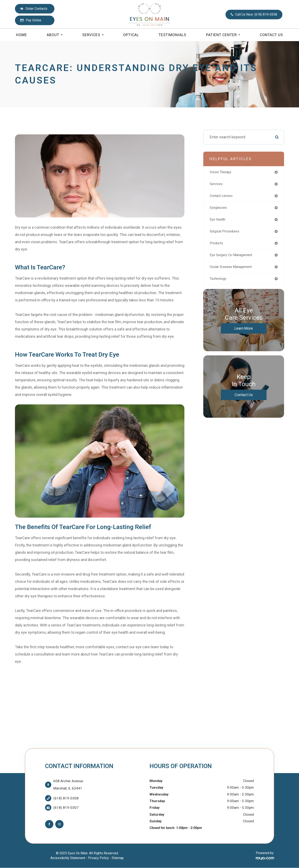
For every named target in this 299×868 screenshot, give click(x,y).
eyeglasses (219, 209)
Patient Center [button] (223, 35)
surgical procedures (226, 234)
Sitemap (118, 858)
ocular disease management (233, 270)
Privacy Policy (98, 858)
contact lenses (223, 197)
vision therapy (222, 172)
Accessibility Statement (68, 858)
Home (21, 35)
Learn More (244, 332)
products (217, 246)
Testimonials (172, 35)
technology (219, 283)
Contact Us (271, 35)
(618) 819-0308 (66, 798)
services (217, 185)
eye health (219, 221)
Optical (131, 35)
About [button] (55, 35)
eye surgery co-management (234, 258)
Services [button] (93, 35)
